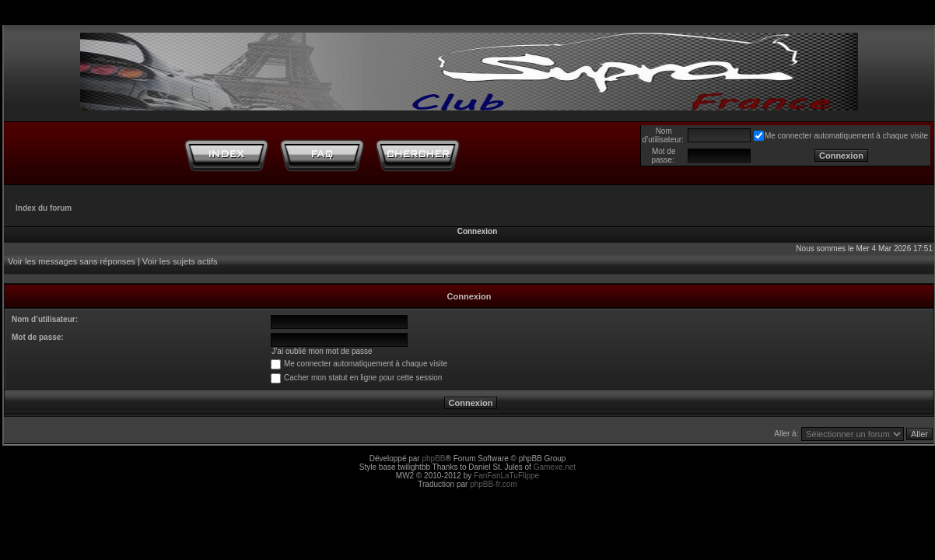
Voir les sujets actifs (180, 261)
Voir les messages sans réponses (72, 261)
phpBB (433, 458)
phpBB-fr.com (494, 484)
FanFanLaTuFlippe (506, 476)
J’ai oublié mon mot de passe (322, 351)
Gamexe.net (555, 467)
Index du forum (44, 208)
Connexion (478, 231)
